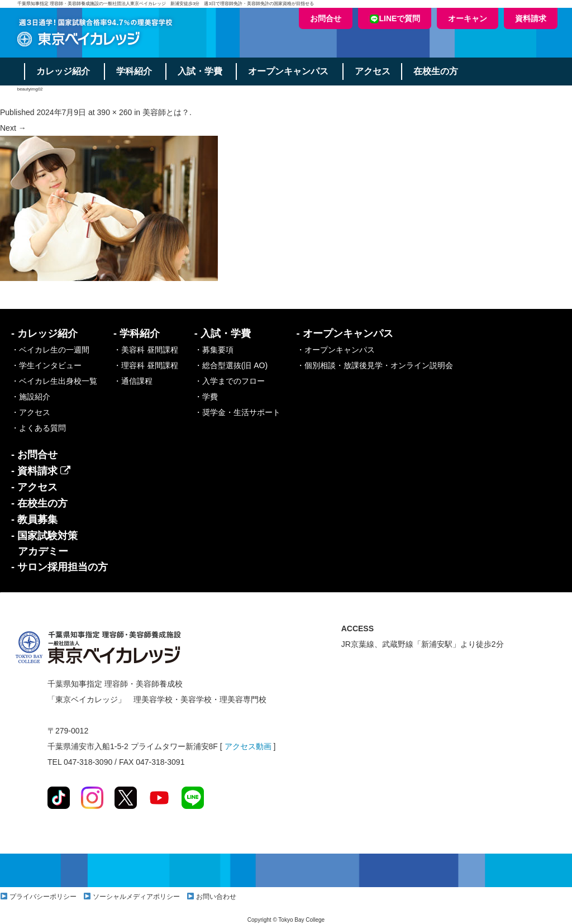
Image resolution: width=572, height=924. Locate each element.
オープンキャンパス (290, 71)
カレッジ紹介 (64, 71)
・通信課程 (133, 381)
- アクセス (34, 487)
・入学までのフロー (230, 381)
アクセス (374, 71)
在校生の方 (438, 71)
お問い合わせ (216, 897)
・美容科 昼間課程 (146, 350)
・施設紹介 (31, 397)
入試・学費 (201, 71)
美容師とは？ (166, 112)
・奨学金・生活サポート (237, 412)
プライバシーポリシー (43, 897)
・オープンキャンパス (336, 350)
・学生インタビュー (46, 365)
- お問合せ (34, 455)
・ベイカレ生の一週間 (50, 350)
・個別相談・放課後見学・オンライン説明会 (375, 365)
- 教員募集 (34, 520)
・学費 (206, 397)
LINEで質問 (395, 19)
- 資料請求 (41, 471)
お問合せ (326, 18)
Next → (13, 128)
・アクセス (31, 412)
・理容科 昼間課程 (146, 365)
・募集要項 (214, 350)
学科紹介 (135, 71)
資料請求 (531, 18)
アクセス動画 (248, 746)
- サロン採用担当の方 (59, 567)
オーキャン (468, 18)
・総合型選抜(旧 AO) (231, 365)
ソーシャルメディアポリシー (136, 897)
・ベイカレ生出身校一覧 (54, 381)
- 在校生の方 (39, 503)
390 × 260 (115, 112)
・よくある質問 (39, 428)
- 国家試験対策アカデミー (44, 544)
